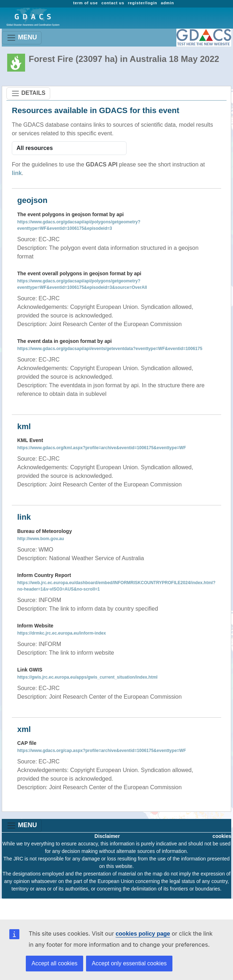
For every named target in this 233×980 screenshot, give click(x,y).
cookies (222, 836)
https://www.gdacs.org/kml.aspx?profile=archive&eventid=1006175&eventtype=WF (102, 448)
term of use (85, 3)
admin (168, 3)
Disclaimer (107, 836)
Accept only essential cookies (129, 963)
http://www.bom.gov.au (41, 539)
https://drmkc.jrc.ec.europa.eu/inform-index (61, 633)
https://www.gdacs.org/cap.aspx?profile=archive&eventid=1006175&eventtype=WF (102, 751)
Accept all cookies (54, 963)
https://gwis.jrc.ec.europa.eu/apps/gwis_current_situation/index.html (87, 677)
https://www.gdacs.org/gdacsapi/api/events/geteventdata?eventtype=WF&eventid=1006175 (110, 349)
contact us (113, 3)
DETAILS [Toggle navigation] (28, 93)
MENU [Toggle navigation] (22, 38)
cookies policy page (143, 934)
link (17, 173)
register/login (143, 3)
